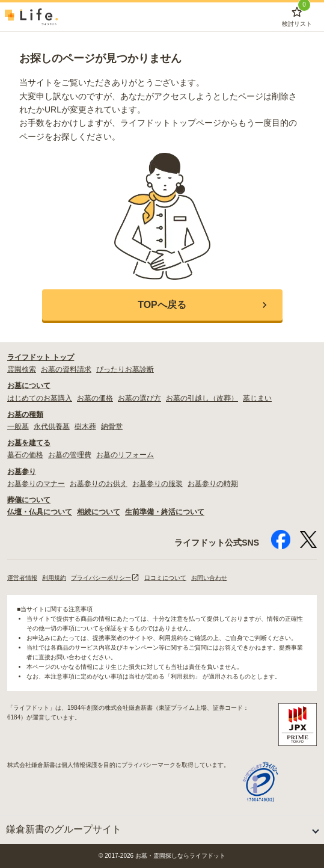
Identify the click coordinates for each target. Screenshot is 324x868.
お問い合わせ (209, 578)
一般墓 (18, 426)
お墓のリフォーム (125, 455)
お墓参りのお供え (99, 484)
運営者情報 (22, 578)
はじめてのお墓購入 (40, 398)
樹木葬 (85, 426)
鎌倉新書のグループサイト (64, 829)
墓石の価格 (25, 455)
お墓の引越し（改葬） (202, 398)
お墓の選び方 (139, 398)
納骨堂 (112, 426)
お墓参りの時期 (213, 484)
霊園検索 (22, 369)
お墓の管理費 (70, 455)
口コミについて (165, 578)
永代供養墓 (52, 426)
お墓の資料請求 (66, 369)
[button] (162, 305)
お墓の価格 (95, 398)
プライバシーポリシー (105, 578)
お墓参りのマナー (36, 484)
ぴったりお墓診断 (125, 369)
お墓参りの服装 (157, 484)
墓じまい (257, 398)
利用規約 (54, 578)
